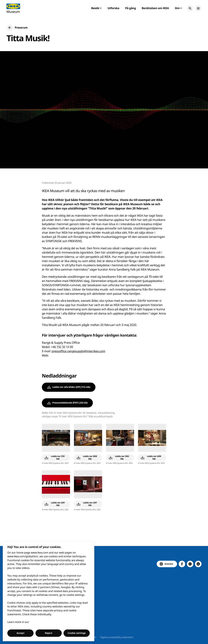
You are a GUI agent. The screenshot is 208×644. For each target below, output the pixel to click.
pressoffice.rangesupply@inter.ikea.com (78, 351)
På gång (130, 8)
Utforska (114, 8)
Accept (21, 633)
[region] (49, 592)
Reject (49, 633)
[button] (190, 8)
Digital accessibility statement (117, 637)
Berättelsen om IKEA (155, 8)
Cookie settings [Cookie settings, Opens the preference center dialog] (77, 633)
